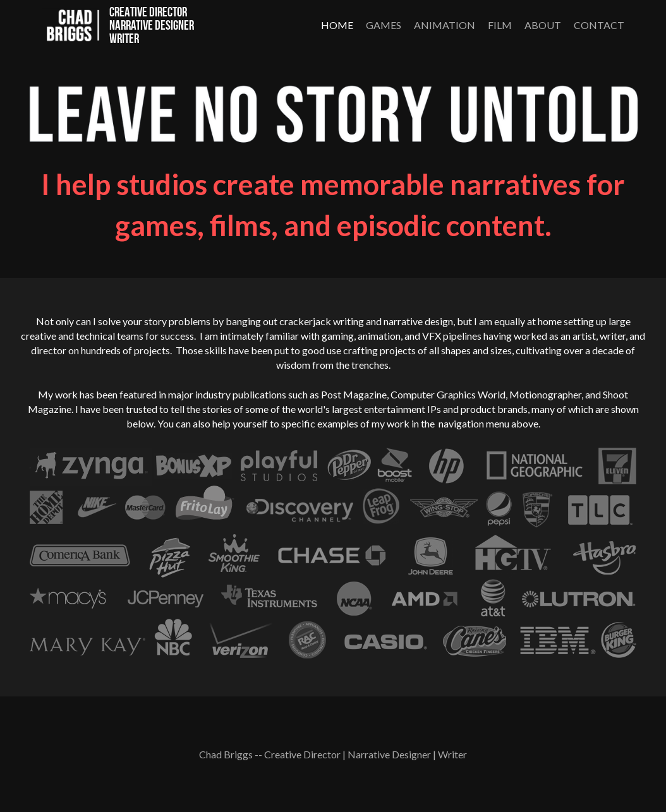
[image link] (71, 24)
